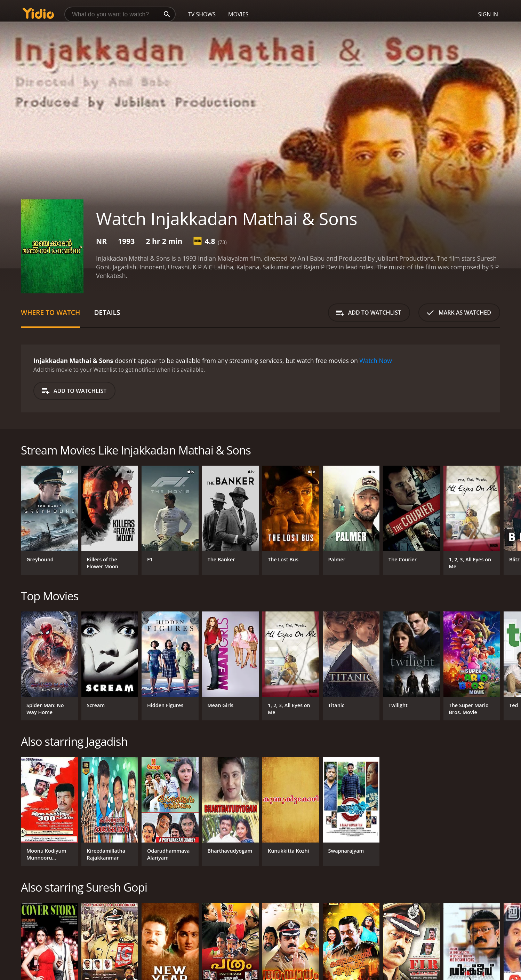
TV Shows (202, 14)
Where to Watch (50, 312)
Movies (238, 14)
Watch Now (376, 361)
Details (107, 312)
